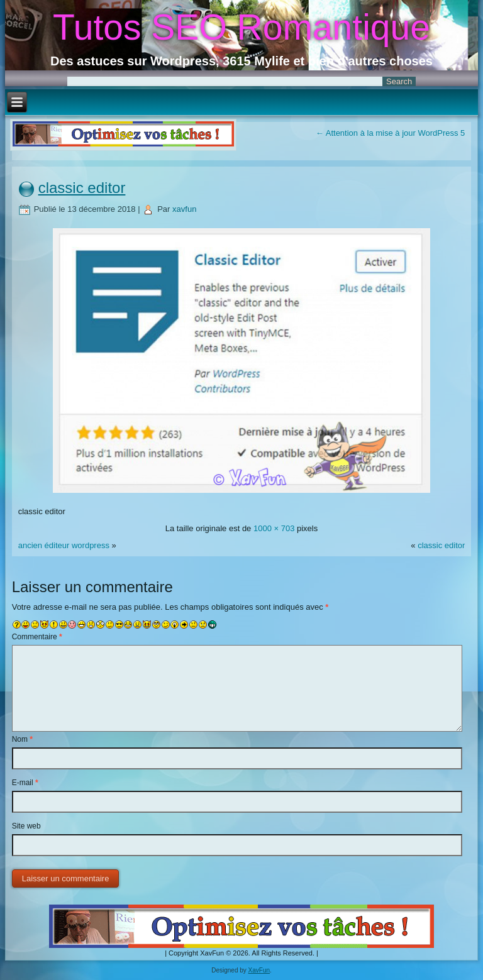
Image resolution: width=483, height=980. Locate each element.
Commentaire (37, 637)
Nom (22, 739)
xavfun (184, 209)
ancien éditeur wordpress (64, 545)
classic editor (82, 188)
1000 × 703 (274, 528)
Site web (26, 826)
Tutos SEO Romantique (241, 27)
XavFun (259, 970)
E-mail (25, 783)
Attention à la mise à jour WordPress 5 (390, 133)
